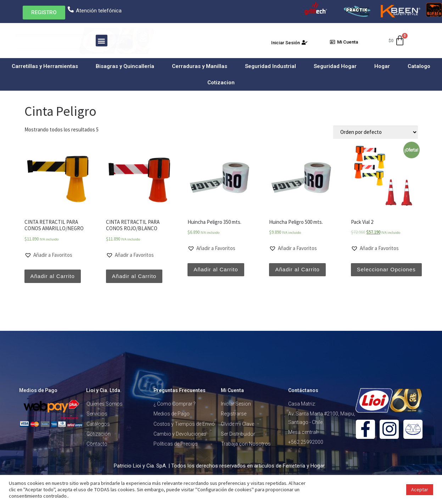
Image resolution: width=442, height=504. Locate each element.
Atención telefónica (99, 11)
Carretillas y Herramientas (47, 66)
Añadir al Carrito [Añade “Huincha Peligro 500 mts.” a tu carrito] (297, 269)
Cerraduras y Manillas (201, 66)
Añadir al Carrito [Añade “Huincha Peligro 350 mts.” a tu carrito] (216, 269)
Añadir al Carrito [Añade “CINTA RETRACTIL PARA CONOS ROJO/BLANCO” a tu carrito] (134, 276)
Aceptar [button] (420, 489)
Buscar (205, 42)
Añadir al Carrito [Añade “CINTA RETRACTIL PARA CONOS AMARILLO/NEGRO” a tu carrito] (53, 276)
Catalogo (419, 66)
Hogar (384, 66)
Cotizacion (221, 83)
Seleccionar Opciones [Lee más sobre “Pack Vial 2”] (386, 269)
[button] (44, 13)
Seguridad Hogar (337, 66)
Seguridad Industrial (272, 66)
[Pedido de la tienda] (376, 132)
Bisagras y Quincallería (127, 66)
